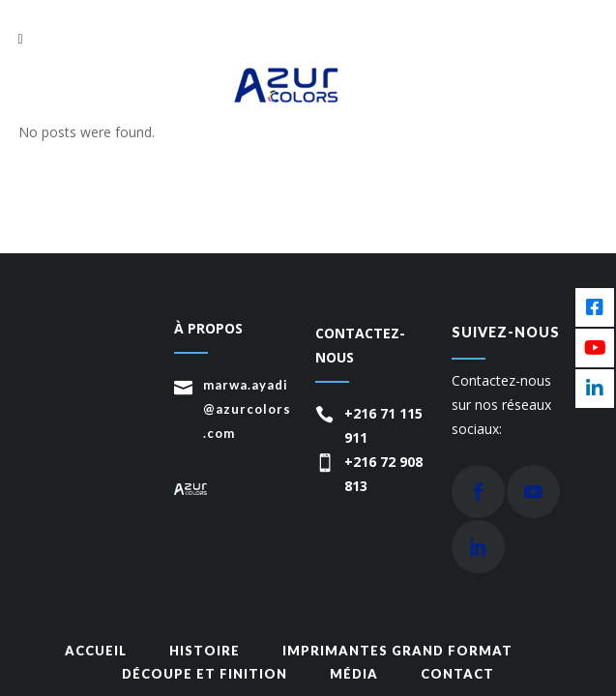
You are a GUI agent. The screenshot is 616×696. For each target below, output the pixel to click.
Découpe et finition (205, 674)
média (354, 674)
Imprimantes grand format (397, 651)
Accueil (96, 651)
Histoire (205, 651)
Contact (457, 674)
